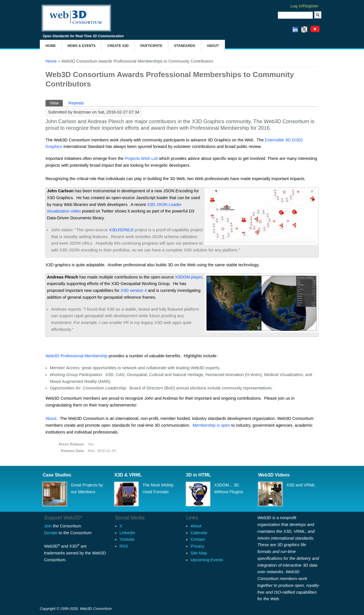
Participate (151, 46)
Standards (185, 46)
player (189, 277)
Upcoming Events (207, 560)
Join (48, 526)
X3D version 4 (134, 290)
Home (51, 46)
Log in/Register (304, 6)
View (56, 103)
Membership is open (211, 425)
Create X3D (118, 46)
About (213, 46)
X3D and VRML (301, 485)
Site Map (199, 553)
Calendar (199, 533)
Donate (51, 533)
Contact (198, 539)
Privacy (197, 546)
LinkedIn (127, 533)
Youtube (127, 539)
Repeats (76, 103)
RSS (124, 546)
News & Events (81, 46)
